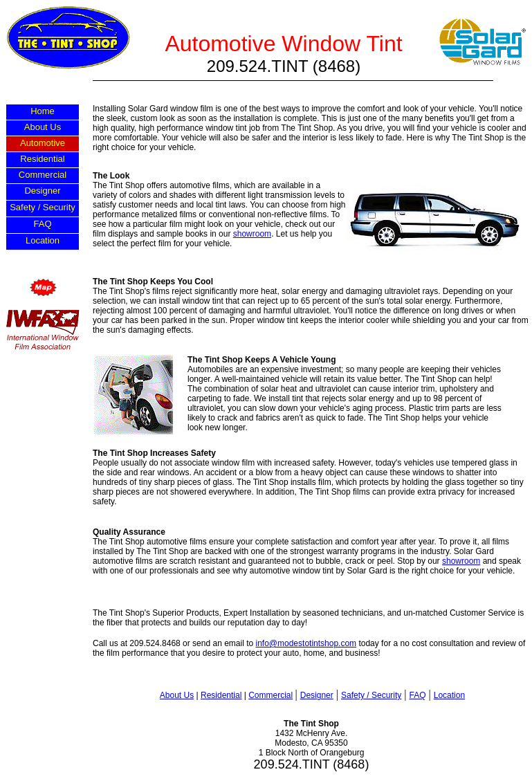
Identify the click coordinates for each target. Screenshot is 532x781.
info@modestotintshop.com (306, 643)
